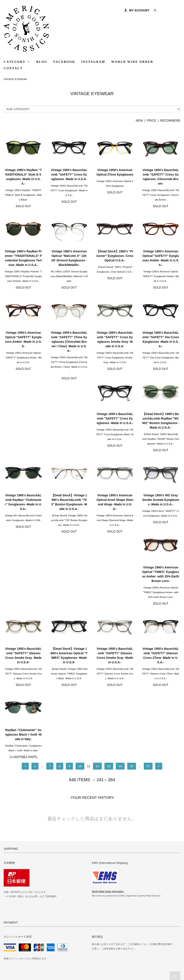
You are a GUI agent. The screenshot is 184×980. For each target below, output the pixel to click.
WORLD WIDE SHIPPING (139, 927)
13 (109, 631)
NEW (139, 120)
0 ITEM (170, 10)
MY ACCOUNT (139, 10)
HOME (9, 927)
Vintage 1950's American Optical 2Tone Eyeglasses (115, 172)
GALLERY (71, 927)
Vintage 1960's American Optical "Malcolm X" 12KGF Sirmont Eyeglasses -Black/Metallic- (69, 258)
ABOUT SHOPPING (18, 945)
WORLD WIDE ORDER (132, 62)
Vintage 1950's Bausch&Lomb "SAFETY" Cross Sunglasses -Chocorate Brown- (161, 177)
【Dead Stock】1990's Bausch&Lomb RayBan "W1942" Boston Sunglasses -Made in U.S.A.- (69, 430)
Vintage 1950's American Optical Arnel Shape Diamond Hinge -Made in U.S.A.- (23, 512)
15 (132, 631)
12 (97, 631)
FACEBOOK (64, 62)
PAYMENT (12, 933)
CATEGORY (17, 62)
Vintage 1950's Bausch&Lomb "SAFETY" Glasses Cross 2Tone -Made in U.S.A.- (115, 593)
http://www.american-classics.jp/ (117, 876)
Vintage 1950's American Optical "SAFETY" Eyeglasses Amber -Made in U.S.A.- (161, 258)
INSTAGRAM (93, 62)
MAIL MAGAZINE (75, 939)
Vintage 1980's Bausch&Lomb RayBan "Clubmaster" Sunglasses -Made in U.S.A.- (115, 430)
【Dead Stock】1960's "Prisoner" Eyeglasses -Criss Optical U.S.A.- (115, 256)
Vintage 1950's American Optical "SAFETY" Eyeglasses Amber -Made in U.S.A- (23, 339)
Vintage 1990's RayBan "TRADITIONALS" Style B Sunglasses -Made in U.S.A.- (23, 177)
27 (148, 631)
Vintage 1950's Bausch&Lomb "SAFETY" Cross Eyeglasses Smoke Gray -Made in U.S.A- (115, 339)
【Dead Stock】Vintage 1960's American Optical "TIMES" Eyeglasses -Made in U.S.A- (23, 593)
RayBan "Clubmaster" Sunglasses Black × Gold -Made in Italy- (161, 591)
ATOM (76, 945)
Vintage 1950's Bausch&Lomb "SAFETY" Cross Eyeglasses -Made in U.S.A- (69, 174)
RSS (67, 945)
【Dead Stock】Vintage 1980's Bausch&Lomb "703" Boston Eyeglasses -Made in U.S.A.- (161, 430)
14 (120, 631)
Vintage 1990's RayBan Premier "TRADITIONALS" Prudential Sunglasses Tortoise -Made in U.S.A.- (23, 258)
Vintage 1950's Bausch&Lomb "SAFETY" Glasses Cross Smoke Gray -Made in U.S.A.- (69, 593)
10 (80, 631)
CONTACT (13, 68)
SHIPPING (12, 939)
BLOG (42, 62)
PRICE (152, 120)
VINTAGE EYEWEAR (15, 79)
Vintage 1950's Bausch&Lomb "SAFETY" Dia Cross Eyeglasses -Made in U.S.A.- (161, 339)
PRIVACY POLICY (17, 951)
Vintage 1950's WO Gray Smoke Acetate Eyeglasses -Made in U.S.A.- (69, 509)
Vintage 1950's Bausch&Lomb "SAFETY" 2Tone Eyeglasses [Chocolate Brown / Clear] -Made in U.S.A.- (69, 342)
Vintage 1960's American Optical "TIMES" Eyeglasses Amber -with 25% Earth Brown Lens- (115, 512)
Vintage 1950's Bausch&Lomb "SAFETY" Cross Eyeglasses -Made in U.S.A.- (23, 428)
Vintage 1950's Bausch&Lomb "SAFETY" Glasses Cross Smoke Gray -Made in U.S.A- (161, 512)
